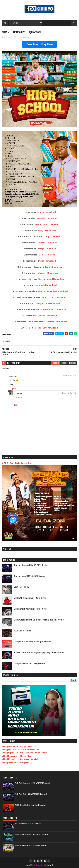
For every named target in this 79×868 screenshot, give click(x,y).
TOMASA (19, 393)
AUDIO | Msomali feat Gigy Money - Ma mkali (20, 759)
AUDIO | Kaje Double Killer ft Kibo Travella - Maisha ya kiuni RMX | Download (39, 620)
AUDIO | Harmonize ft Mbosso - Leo (16, 756)
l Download (53, 273)
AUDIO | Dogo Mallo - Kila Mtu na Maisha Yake (20, 749)
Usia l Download (47, 255)
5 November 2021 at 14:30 (68, 393)
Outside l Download (47, 218)
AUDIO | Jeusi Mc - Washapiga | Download (19, 746)
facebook (73, 363)
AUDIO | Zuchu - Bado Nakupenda (15, 762)
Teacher (42, 328)
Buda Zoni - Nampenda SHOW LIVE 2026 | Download (31, 565)
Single (42, 285)
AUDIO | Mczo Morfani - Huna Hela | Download (30, 805)
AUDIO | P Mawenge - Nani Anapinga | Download (31, 845)
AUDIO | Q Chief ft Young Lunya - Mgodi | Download (31, 598)
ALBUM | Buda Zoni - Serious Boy (17, 463)
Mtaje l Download (47, 249)
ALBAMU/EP (35, 37)
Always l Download (47, 230)
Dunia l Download (47, 261)
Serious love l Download (47, 224)
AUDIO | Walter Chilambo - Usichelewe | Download (32, 834)
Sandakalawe (48, 309)
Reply (11, 384)
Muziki (42, 316)
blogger (56, 363)
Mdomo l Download (52, 267)
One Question (42, 303)
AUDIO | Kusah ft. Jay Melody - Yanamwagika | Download (32, 642)
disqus (64, 363)
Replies (13, 388)
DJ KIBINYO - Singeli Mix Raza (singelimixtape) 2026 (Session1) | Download (39, 653)
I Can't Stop (48, 297)
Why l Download (53, 236)
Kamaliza (51, 322)
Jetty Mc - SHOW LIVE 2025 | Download (28, 823)
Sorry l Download (47, 212)
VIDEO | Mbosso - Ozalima (22, 631)
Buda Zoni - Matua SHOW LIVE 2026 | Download (30, 576)
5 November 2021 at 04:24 (68, 376)
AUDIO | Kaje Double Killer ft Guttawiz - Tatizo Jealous (24, 753)
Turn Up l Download (47, 242)
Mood (50, 279)
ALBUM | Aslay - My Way (22, 587)
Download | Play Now (39, 44)
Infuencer (42, 273)
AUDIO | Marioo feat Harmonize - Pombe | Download (31, 609)
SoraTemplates (38, 865)
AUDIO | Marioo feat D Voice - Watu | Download (29, 664)
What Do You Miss (47, 291)
